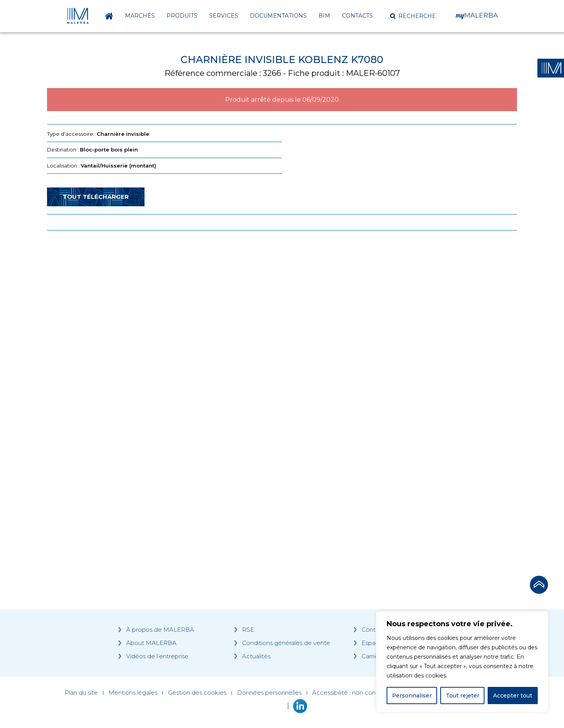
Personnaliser (412, 696)
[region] (462, 662)
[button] (413, 16)
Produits (182, 16)
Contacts (357, 16)
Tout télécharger (96, 197)
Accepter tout (513, 696)
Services (224, 16)
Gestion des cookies (197, 693)
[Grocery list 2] (392, 385)
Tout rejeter (463, 696)
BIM (324, 16)
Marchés (140, 16)
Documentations (278, 16)
